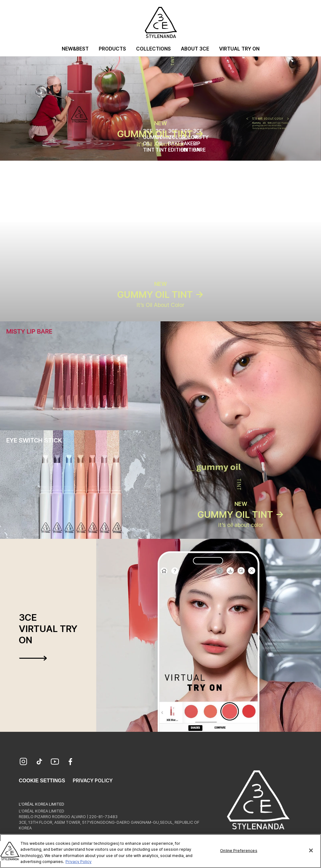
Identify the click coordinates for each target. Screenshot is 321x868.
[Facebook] (71, 762)
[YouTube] (55, 762)
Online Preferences (239, 852)
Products (112, 49)
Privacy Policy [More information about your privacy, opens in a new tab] (79, 863)
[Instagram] (24, 762)
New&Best (75, 49)
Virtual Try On (239, 49)
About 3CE (195, 49)
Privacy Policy (93, 781)
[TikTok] (39, 762)
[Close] (311, 851)
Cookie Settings (42, 781)
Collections (153, 49)
